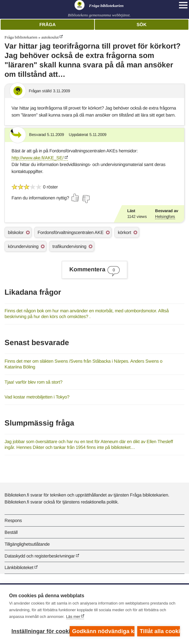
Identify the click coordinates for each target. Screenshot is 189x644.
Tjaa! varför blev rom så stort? (33, 382)
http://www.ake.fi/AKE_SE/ (38, 158)
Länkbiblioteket (19, 567)
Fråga (48, 24)
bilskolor (16, 232)
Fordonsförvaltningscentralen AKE (71, 232)
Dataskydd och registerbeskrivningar (40, 556)
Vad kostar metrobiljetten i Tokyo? (37, 397)
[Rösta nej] (86, 199)
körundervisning (23, 246)
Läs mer (73, 617)
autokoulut (50, 37)
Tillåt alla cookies (160, 631)
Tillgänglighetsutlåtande (27, 544)
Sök (142, 24)
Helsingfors (165, 217)
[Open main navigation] (183, 5)
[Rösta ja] (75, 198)
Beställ (11, 532)
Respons (13, 520)
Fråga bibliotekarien (21, 37)
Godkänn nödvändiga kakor (103, 631)
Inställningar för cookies (39, 631)
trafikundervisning (69, 246)
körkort (124, 232)
